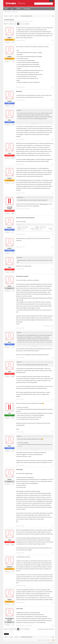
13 (13, 42)
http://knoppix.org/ (44, 204)
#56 (52, 526)
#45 (52, 164)
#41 (52, 40)
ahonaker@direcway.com (10, 619)
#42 (52, 87)
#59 (52, 602)
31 (13, 106)
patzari (10, 286)
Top (51, 640)
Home (6, 9)
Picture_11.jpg (43, 227)
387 (13, 418)
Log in (51, 1)
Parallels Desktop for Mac (15, 21)
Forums (12, 9)
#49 (52, 247)
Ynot (10, 413)
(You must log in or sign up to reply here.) (46, 629)
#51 (52, 328)
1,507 (13, 213)
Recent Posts (15, 12)
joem (10, 153)
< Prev (11, 24)
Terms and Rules (51, 643)
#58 (52, 585)
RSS (53, 640)
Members (19, 9)
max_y (26, 21)
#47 (52, 209)
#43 (52, 100)
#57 (52, 553)
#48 (52, 234)
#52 (52, 357)
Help (44, 640)
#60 (52, 625)
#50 (52, 269)
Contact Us (40, 640)
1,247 (13, 158)
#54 (52, 432)
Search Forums (8, 12)
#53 (52, 399)
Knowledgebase (27, 9)
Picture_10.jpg (25, 227)
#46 (52, 193)
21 (13, 125)
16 (13, 571)
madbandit (10, 567)
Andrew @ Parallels (10, 208)
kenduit (10, 101)
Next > (28, 24)
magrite (10, 38)
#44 (52, 139)
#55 (52, 465)
